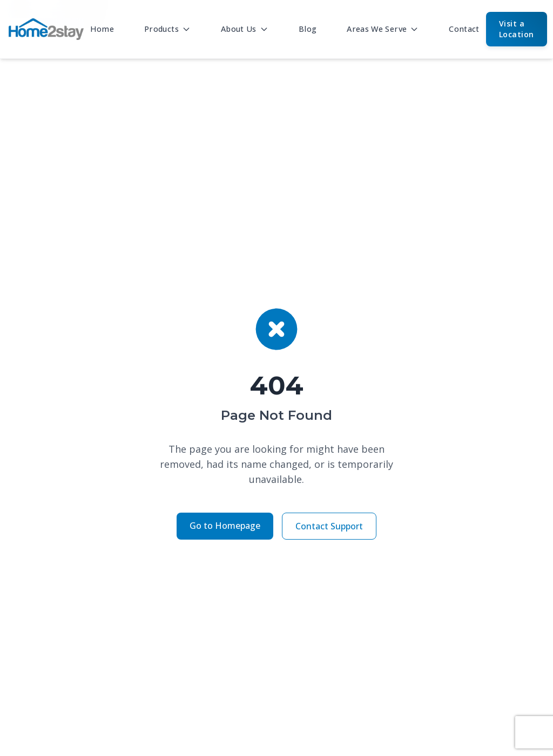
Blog (308, 29)
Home (102, 29)
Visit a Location (517, 29)
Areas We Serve (383, 29)
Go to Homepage (225, 526)
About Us (245, 29)
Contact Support (329, 526)
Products (167, 29)
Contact (464, 29)
